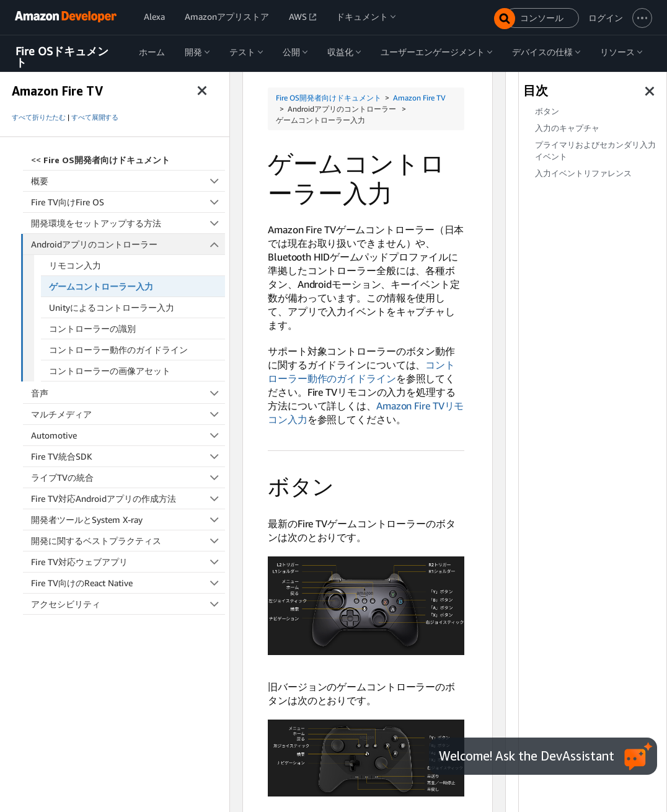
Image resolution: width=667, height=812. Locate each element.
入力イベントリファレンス (583, 173)
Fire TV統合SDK (128, 456)
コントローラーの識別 (92, 328)
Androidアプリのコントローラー (128, 244)
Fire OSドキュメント (62, 57)
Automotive (128, 435)
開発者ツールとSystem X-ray (128, 520)
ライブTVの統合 (128, 477)
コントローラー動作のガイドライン (118, 350)
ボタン (547, 111)
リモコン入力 (75, 265)
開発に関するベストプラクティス (128, 541)
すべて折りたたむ (39, 117)
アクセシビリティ (128, 604)
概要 (128, 181)
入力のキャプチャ (567, 128)
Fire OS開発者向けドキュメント (329, 98)
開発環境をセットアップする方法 (128, 223)
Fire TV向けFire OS (128, 202)
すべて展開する (95, 117)
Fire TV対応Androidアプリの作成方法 (128, 498)
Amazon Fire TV (419, 98)
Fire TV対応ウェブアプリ (128, 562)
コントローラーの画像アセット (110, 371)
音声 (128, 393)
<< (100, 160)
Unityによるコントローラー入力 (112, 307)
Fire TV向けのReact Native (128, 583)
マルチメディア (128, 414)
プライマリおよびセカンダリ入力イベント (595, 151)
